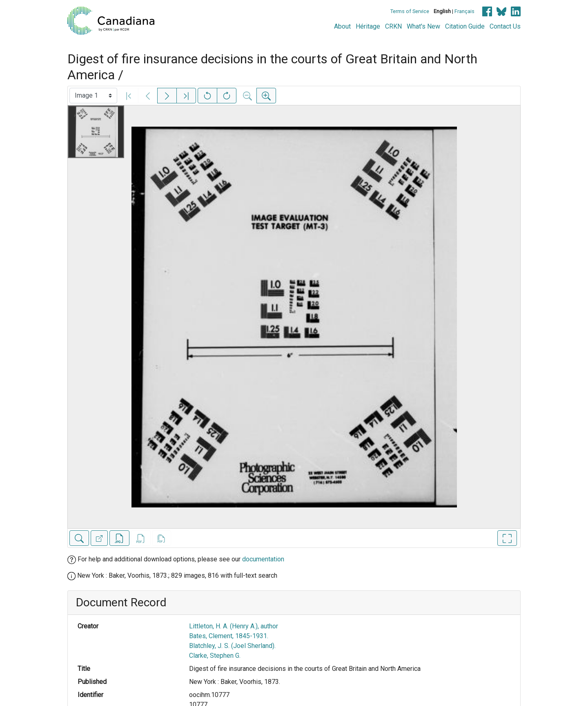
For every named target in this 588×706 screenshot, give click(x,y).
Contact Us (505, 26)
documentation (263, 559)
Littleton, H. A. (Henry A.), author (234, 626)
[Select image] (93, 96)
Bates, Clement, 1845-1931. (229, 636)
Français (464, 11)
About (342, 26)
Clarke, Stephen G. (215, 656)
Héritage (368, 26)
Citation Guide (465, 26)
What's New (423, 26)
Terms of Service (410, 11)
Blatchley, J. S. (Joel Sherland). (232, 646)
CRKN (393, 26)
